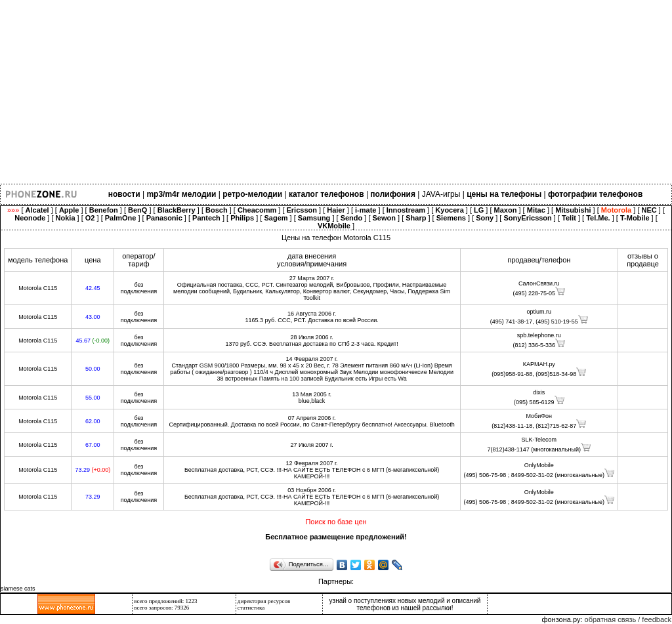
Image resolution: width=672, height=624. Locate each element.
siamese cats (18, 589)
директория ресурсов (264, 601)
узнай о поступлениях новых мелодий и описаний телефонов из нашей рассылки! (405, 604)
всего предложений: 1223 (165, 601)
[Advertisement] (336, 92)
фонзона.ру (561, 619)
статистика (251, 608)
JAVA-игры (441, 194)
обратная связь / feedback (628, 619)
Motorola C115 (38, 288)
